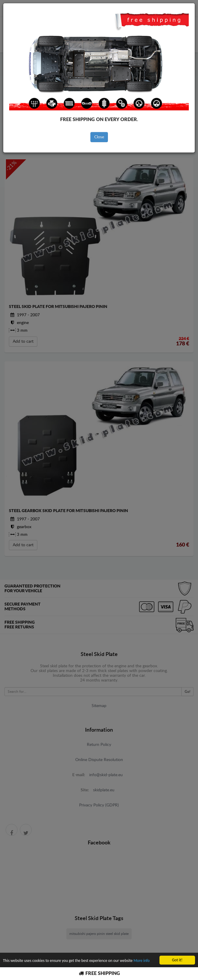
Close (99, 137)
